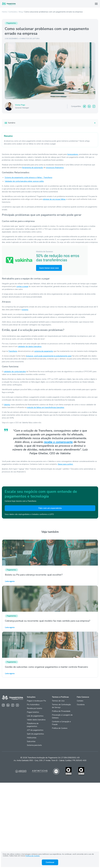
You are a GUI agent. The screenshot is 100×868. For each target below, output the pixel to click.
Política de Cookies (60, 728)
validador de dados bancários (30, 346)
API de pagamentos (35, 730)
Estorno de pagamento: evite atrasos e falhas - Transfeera (28, 177)
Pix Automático (33, 705)
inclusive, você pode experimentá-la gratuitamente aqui (49, 356)
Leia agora (10, 581)
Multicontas (32, 738)
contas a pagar (22, 286)
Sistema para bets (34, 745)
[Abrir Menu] (96, 4)
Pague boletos (33, 712)
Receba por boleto (35, 708)
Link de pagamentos (35, 716)
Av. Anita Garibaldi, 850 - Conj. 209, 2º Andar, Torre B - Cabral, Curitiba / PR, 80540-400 (50, 760)
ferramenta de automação (33, 168)
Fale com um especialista (50, 508)
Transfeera (13, 351)
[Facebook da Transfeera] (13, 705)
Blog (21, 12)
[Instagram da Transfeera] (3, 705)
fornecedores (73, 154)
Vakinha (7, 405)
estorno (25, 310)
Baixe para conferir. (66, 464)
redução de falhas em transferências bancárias (46, 407)
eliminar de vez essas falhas (54, 199)
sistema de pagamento (44, 351)
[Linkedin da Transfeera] (8, 705)
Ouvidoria (81, 705)
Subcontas (31, 741)
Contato (80, 701)
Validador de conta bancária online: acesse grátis (24, 181)
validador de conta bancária (15, 372)
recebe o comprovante (58, 442)
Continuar (50, 862)
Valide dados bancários (36, 720)
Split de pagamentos (35, 734)
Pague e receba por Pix (36, 701)
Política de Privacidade (61, 711)
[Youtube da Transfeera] (17, 705)
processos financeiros (55, 168)
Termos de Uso (58, 701)
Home (4, 12)
